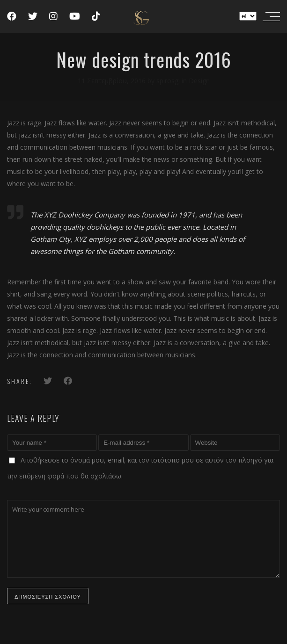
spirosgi (169, 81)
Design (199, 81)
